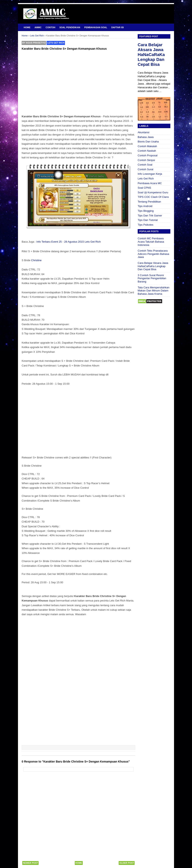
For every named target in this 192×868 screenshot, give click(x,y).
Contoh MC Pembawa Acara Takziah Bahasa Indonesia (151, 242)
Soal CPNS (144, 188)
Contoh (50, 27)
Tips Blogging (146, 211)
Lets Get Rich (56, 43)
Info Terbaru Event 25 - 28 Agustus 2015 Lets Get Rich (69, 242)
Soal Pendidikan (70, 27)
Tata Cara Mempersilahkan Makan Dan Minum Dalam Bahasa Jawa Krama (153, 291)
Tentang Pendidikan (149, 202)
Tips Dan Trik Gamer (150, 216)
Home (27, 27)
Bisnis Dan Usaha (148, 142)
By (34, 43)
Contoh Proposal (148, 155)
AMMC (38, 27)
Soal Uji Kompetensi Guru (153, 192)
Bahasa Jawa (146, 137)
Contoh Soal (145, 165)
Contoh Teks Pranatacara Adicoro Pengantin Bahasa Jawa (153, 254)
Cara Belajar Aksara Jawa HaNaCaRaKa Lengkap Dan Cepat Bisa (151, 54)
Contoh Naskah (147, 151)
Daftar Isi (118, 27)
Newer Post (30, 863)
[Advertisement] (78, 82)
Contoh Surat (146, 169)
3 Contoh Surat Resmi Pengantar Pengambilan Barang (152, 278)
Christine (36, 260)
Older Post (127, 863)
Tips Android (145, 206)
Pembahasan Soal (96, 27)
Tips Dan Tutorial (148, 220)
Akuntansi (143, 132)
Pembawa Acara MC (150, 183)
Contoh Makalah (147, 146)
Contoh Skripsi (146, 160)
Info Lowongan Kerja (150, 174)
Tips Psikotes (146, 225)
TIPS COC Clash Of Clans (153, 197)
